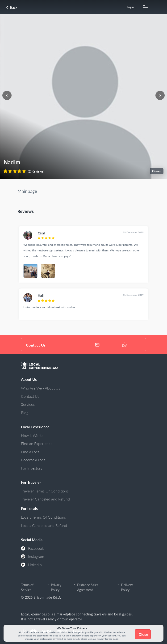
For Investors (32, 468)
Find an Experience (37, 443)
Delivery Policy (127, 587)
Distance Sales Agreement (88, 587)
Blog (25, 413)
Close (144, 634)
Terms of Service (27, 587)
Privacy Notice (105, 639)
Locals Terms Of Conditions (43, 517)
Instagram (33, 556)
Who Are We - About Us (41, 388)
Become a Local (34, 460)
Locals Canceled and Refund (44, 525)
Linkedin (31, 565)
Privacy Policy (56, 587)
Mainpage (27, 191)
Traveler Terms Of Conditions (45, 491)
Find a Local (31, 452)
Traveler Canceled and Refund (45, 499)
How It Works (32, 435)
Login (130, 7)
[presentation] (7, 95)
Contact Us (30, 396)
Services (28, 404)
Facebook (32, 548)
